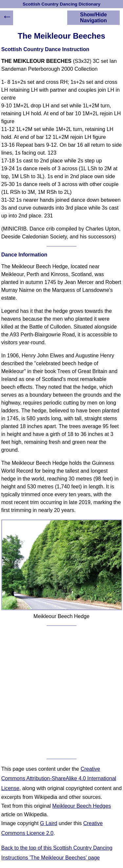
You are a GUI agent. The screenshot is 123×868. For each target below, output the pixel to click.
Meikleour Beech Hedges (82, 806)
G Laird (49, 823)
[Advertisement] (61, 692)
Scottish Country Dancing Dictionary (61, 4)
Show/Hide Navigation (93, 18)
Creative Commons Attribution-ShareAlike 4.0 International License (59, 779)
